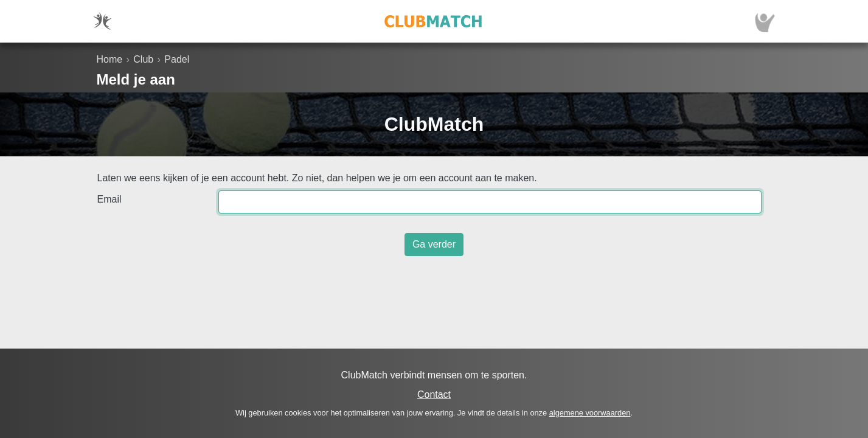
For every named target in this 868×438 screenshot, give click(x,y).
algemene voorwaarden (590, 413)
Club (143, 59)
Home (110, 59)
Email (109, 199)
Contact (434, 395)
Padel (177, 59)
